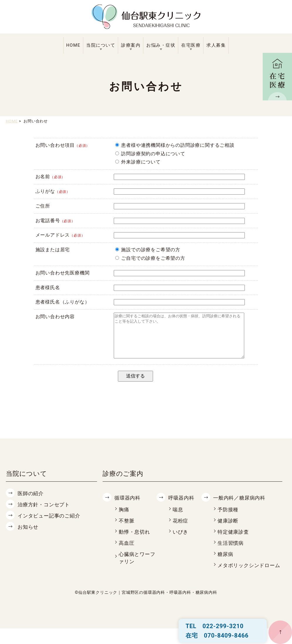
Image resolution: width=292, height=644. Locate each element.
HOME (73, 45)
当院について (101, 45)
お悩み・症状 (161, 45)
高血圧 (127, 551)
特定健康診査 (234, 540)
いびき (181, 540)
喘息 (178, 518)
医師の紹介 (31, 502)
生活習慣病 (231, 551)
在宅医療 (191, 45)
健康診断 (229, 529)
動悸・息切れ (135, 540)
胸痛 (124, 518)
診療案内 (131, 45)
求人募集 (216, 45)
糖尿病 (226, 562)
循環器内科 (128, 506)
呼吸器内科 (182, 506)
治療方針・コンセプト (45, 513)
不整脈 (127, 529)
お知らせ (29, 535)
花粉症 (181, 529)
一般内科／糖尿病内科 (241, 506)
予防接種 (229, 518)
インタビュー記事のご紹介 (51, 524)
